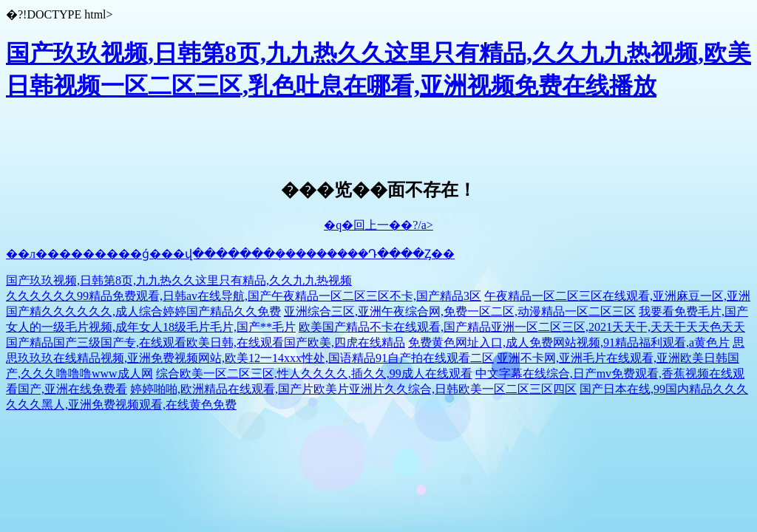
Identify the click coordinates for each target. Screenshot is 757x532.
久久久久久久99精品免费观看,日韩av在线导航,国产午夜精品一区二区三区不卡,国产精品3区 (244, 296)
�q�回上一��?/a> (378, 225)
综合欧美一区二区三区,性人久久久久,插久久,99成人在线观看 (314, 374)
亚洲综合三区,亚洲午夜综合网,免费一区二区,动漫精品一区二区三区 (460, 311)
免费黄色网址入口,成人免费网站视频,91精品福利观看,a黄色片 (569, 342)
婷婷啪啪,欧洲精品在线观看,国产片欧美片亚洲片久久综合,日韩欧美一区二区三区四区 (353, 389)
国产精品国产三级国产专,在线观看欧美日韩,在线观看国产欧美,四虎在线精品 (206, 342)
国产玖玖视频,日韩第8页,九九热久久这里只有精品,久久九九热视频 (179, 280)
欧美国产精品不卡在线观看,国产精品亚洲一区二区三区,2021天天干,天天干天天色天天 (522, 327)
